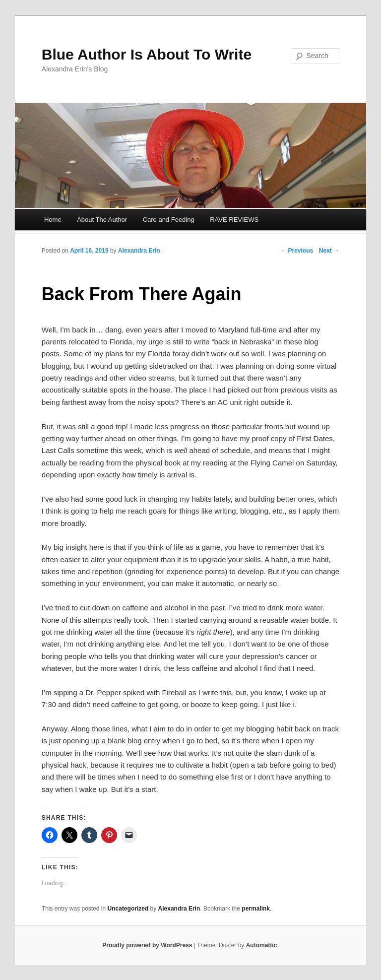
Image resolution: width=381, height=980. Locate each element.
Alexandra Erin (139, 251)
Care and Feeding (169, 220)
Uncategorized (128, 909)
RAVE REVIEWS (234, 220)
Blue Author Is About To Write (147, 54)
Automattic (262, 945)
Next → (329, 251)
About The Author (102, 220)
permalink (256, 909)
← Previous (297, 251)
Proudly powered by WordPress (147, 945)
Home (53, 220)
